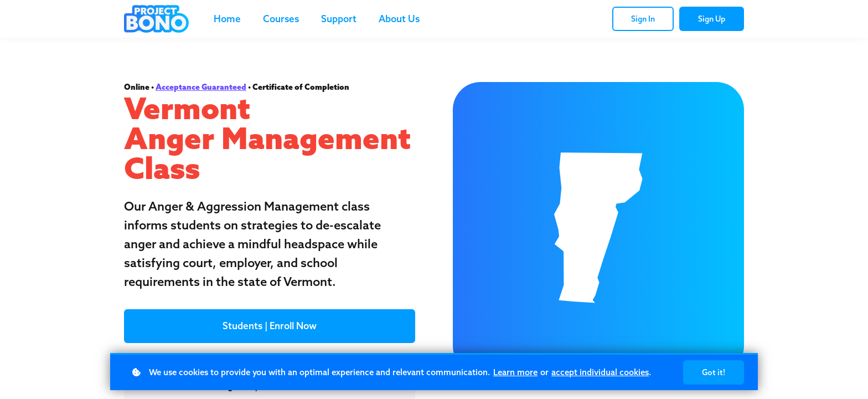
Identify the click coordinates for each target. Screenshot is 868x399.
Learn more (515, 372)
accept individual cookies (600, 372)
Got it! (714, 372)
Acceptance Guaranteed (201, 87)
